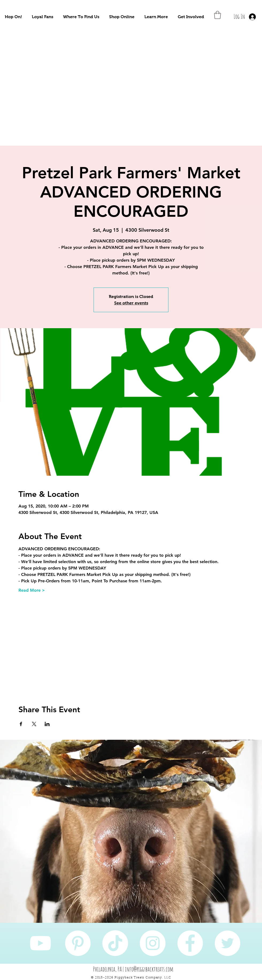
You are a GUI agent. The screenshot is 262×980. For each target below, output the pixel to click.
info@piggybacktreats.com (149, 969)
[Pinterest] (78, 943)
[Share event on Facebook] (21, 724)
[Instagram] (153, 943)
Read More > (32, 590)
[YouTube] (40, 943)
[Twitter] (228, 943)
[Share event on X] (34, 724)
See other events (131, 303)
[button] (13, 17)
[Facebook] (190, 943)
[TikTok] (115, 943)
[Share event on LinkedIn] (47, 724)
